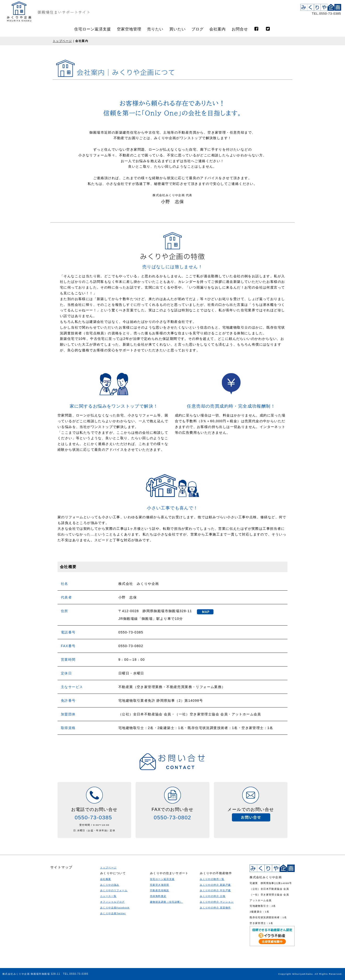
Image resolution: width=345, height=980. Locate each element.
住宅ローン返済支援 (93, 29)
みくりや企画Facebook (115, 963)
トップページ (62, 41)
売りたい (155, 29)
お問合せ (240, 29)
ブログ (198, 29)
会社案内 (218, 29)
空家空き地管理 (160, 961)
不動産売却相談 (160, 966)
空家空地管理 (129, 29)
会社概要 (106, 935)
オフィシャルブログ (112, 958)
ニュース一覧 (108, 952)
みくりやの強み (110, 941)
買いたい (178, 29)
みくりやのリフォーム (114, 946)
